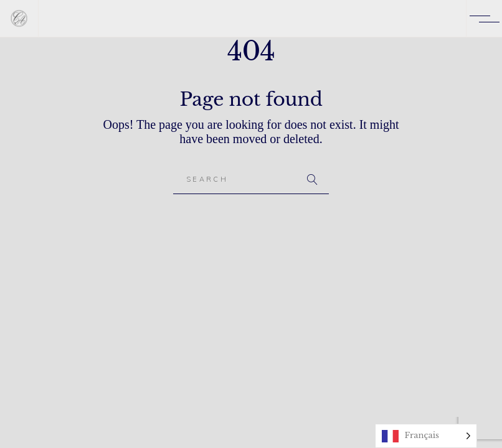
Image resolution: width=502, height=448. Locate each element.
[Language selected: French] (426, 436)
